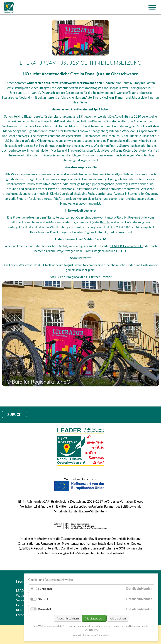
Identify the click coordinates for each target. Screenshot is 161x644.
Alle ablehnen (118, 618)
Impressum (89, 635)
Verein (20, 600)
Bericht (105, 222)
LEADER (22, 591)
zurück (14, 414)
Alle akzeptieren (94, 618)
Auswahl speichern (68, 618)
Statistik (44, 599)
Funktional (45, 589)
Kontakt (77, 635)
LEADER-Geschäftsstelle (127, 246)
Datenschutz (103, 635)
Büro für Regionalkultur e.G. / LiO (104, 251)
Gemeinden (24, 605)
